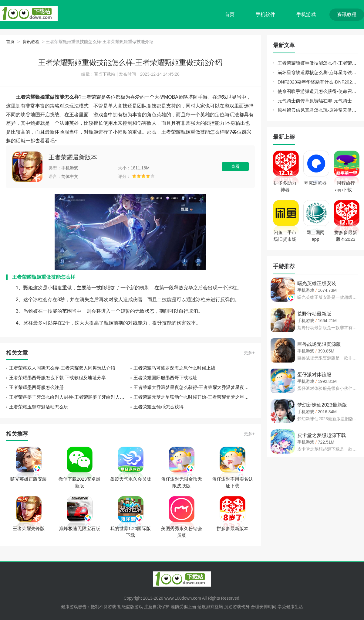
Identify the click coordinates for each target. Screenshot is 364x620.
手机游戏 (306, 14)
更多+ (249, 353)
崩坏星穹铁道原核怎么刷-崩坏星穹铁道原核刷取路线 (318, 72)
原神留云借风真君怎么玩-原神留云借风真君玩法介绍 (318, 110)
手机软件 (265, 14)
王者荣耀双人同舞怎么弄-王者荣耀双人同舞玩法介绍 (62, 368)
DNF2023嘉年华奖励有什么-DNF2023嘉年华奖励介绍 (318, 82)
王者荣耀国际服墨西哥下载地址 (165, 378)
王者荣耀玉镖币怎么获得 (158, 407)
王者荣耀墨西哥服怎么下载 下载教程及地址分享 (57, 378)
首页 (230, 14)
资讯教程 (347, 14)
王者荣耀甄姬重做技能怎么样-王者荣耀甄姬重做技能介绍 (318, 63)
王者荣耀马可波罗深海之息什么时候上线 (174, 368)
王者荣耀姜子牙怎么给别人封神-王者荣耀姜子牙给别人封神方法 (70, 397)
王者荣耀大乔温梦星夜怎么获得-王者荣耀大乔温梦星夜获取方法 (194, 387)
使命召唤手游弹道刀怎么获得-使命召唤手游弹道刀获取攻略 (318, 91)
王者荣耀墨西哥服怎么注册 (36, 387)
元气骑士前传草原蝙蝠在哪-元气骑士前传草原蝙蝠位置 (318, 101)
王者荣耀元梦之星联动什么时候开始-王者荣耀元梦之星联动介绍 (194, 397)
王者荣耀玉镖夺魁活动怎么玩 (39, 407)
